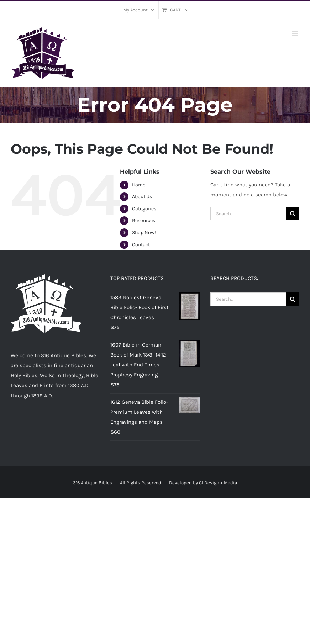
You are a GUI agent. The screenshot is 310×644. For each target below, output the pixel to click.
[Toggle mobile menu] (296, 34)
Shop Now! (144, 233)
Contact (141, 245)
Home (139, 185)
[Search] (293, 213)
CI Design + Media (218, 483)
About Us (142, 197)
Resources (144, 220)
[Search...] (248, 213)
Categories (144, 209)
